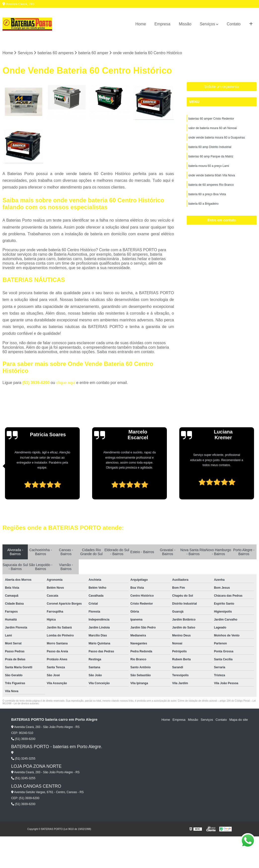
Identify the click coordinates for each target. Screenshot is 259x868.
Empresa (162, 24)
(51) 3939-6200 (37, 383)
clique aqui (66, 383)
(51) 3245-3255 (23, 759)
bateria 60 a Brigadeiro (203, 204)
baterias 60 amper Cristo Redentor (211, 119)
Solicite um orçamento (222, 87)
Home (141, 24)
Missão (185, 24)
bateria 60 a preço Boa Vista (207, 194)
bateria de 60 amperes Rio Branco (211, 185)
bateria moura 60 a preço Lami (209, 166)
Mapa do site (238, 720)
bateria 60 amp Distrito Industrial (210, 147)
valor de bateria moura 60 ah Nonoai (213, 128)
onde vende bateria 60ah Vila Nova (212, 175)
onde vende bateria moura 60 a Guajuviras (217, 138)
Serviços (207, 24)
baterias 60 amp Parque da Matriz (211, 156)
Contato (234, 24)
